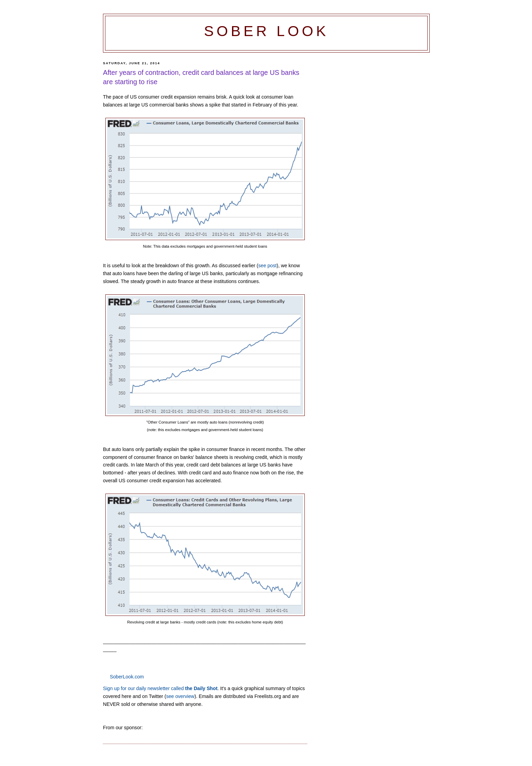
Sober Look (266, 31)
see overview (180, 696)
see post (267, 266)
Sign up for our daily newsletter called (160, 688)
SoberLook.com (127, 677)
